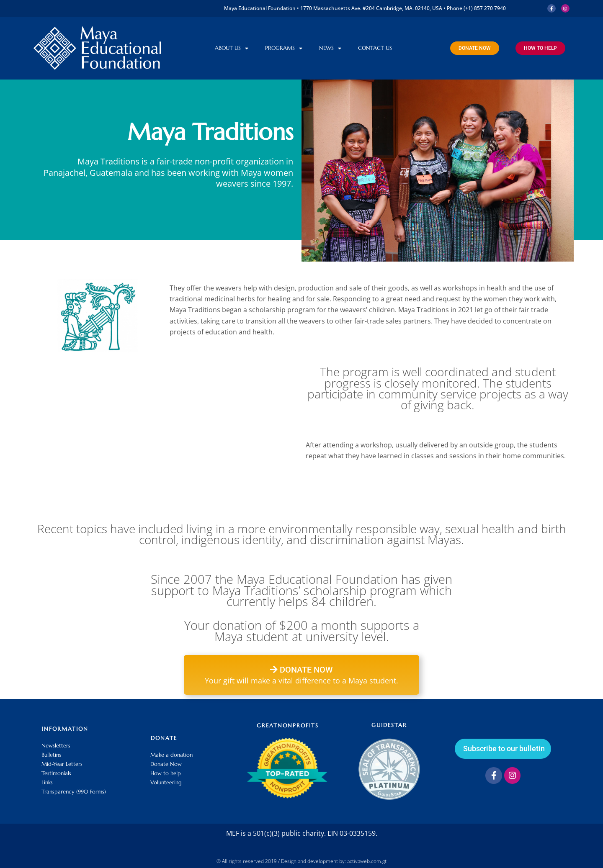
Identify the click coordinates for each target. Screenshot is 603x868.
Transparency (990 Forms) (74, 792)
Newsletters (56, 746)
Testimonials (56, 773)
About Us (232, 48)
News (330, 48)
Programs (284, 48)
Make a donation (171, 755)
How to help (166, 773)
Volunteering (166, 782)
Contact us (375, 48)
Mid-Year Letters (62, 764)
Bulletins (51, 755)
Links (47, 782)
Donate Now (166, 764)
